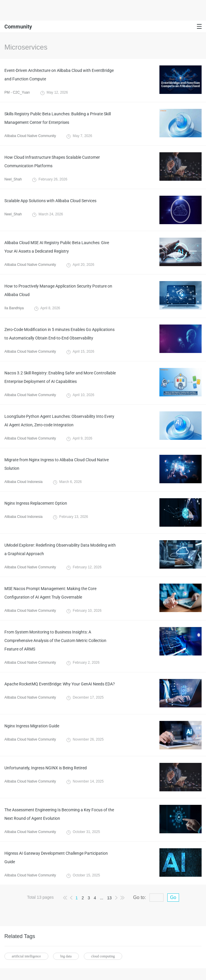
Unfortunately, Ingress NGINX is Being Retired (46, 768)
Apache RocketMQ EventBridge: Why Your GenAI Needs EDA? (60, 684)
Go (173, 897)
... (102, 898)
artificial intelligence (26, 956)
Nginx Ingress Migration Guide (32, 726)
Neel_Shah (13, 179)
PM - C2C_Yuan (17, 92)
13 (109, 898)
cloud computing (103, 956)
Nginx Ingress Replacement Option (36, 503)
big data (66, 956)
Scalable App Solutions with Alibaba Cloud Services (50, 201)
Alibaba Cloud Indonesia (23, 482)
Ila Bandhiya (14, 308)
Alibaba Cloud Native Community (30, 136)
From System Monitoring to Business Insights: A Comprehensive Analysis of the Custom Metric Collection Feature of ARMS (55, 641)
